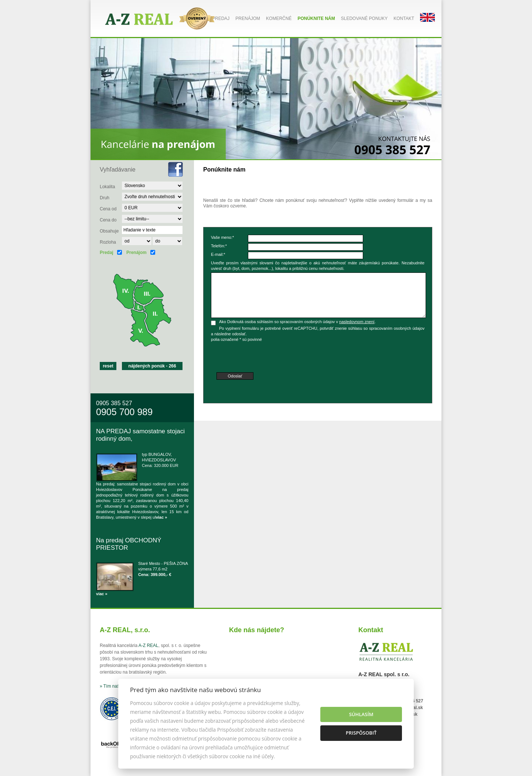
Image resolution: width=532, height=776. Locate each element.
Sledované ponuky (364, 18)
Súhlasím (361, 714)
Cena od (108, 209)
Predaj (221, 18)
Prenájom (248, 18)
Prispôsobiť (361, 733)
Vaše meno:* (222, 237)
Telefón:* (219, 246)
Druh (105, 198)
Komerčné (279, 18)
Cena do (108, 220)
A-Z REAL (149, 645)
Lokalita (107, 187)
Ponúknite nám (316, 18)
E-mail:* (218, 254)
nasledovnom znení (357, 322)
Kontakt (404, 18)
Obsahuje (109, 231)
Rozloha (108, 242)
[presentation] (267, 358)
